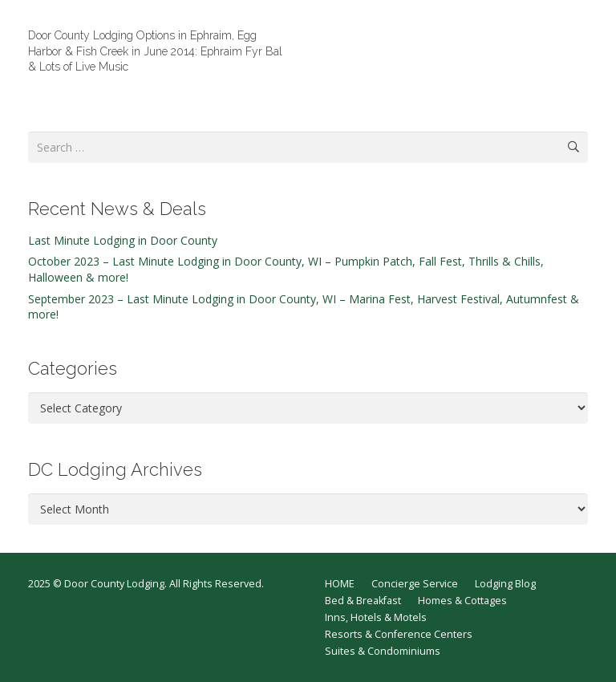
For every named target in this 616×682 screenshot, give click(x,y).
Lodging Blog (505, 584)
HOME (340, 584)
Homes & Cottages (462, 601)
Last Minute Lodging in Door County (123, 240)
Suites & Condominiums (383, 651)
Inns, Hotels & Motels (376, 617)
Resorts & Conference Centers (399, 634)
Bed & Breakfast (363, 601)
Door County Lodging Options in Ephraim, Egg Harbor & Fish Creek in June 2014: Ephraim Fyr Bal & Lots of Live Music (155, 51)
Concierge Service (415, 584)
